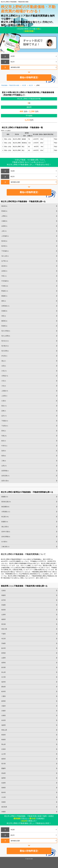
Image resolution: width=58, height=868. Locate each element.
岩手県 (3, 600)
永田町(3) (4, 271)
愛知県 (3, 687)
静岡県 (3, 701)
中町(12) (4, 276)
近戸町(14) (5, 261)
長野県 (3, 663)
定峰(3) (4, 411)
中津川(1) (4, 446)
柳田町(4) (4, 321)
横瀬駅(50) (5, 497)
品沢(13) (4, 416)
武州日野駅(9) (6, 537)
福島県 (3, 619)
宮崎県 (3, 802)
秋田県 (3, 610)
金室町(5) (4, 226)
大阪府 (3, 706)
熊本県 (3, 792)
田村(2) (4, 431)
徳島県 (3, 759)
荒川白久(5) (5, 341)
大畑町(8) (4, 221)
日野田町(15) (5, 306)
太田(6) (4, 366)
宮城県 (3, 605)
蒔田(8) (4, 456)
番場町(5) (4, 296)
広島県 (3, 749)
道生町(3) (4, 266)
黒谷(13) (4, 406)
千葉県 (3, 634)
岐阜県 (3, 691)
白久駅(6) (4, 542)
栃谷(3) (4, 441)
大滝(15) (4, 371)
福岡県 (3, 778)
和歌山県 (4, 730)
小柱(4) (4, 386)
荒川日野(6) (5, 351)
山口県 (3, 754)
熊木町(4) (4, 241)
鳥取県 (3, 735)
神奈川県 (4, 629)
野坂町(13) (5, 291)
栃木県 (3, 648)
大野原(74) (5, 376)
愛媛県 (3, 768)
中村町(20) (5, 286)
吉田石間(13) (5, 476)
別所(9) (4, 451)
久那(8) (4, 401)
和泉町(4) (4, 326)
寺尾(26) (4, 436)
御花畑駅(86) (5, 507)
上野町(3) (4, 216)
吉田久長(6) (5, 481)
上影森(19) (5, 391)
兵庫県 (3, 716)
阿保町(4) (4, 211)
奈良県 (3, 720)
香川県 (3, 764)
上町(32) (4, 231)
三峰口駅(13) (5, 547)
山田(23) (4, 466)
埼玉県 (3, 639)
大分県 (3, 797)
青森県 (3, 595)
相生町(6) (4, 206)
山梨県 (3, 658)
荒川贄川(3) (5, 346)
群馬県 (3, 653)
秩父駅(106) (5, 517)
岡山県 (3, 744)
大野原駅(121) (6, 512)
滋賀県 (3, 725)
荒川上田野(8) (6, 336)
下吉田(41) (5, 426)
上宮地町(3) (5, 236)
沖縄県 (3, 812)
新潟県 (3, 667)
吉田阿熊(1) (5, 471)
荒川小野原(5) (6, 331)
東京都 (3, 624)
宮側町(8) (4, 311)
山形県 (3, 615)
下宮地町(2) (5, 251)
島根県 (3, 740)
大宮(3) (4, 381)
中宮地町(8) (5, 281)
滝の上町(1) (5, 256)
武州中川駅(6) (6, 532)
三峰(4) (4, 461)
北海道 (3, 591)
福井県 (3, 682)
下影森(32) (5, 421)
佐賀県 (3, 783)
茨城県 (3, 643)
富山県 (3, 672)
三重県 (3, 696)
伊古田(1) (4, 356)
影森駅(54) (5, 522)
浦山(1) (4, 361)
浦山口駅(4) (5, 527)
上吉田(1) (4, 396)
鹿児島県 (4, 807)
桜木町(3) (4, 246)
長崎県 (3, 788)
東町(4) (4, 301)
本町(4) (4, 316)
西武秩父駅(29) (6, 502)
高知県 (3, 773)
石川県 (3, 677)
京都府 (3, 711)
